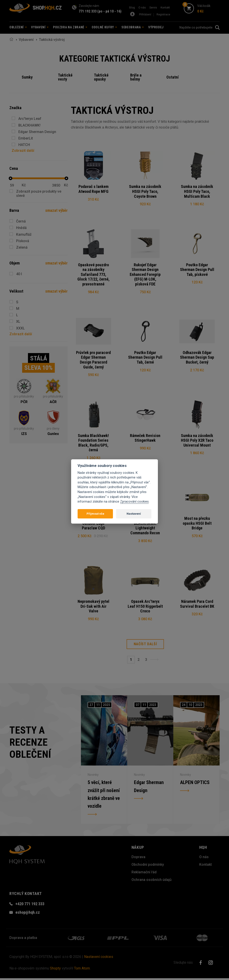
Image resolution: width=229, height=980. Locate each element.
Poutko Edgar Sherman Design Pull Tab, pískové (197, 270)
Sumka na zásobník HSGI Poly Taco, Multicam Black (197, 191)
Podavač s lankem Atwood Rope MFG (93, 189)
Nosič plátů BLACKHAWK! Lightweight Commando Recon (145, 527)
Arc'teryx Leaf (30, 119)
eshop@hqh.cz (28, 914)
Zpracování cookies (134, 502)
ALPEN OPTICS (195, 784)
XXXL (20, 328)
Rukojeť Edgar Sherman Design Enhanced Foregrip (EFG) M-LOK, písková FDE (145, 275)
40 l (19, 274)
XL (18, 321)
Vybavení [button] (40, 27)
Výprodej (156, 27)
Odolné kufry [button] (104, 27)
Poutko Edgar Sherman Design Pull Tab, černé (145, 358)
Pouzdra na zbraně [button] (70, 27)
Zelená (22, 247)
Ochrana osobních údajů (152, 881)
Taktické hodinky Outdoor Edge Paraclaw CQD (93, 524)
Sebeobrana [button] (133, 27)
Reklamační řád (144, 874)
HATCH (24, 145)
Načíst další (145, 646)
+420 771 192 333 (30, 905)
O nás (142, 8)
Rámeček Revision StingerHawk (145, 439)
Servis (153, 8)
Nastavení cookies (99, 958)
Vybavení (26, 40)
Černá (21, 221)
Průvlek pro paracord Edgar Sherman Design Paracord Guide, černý (93, 360)
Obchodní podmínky (148, 866)
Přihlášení (145, 15)
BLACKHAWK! (29, 125)
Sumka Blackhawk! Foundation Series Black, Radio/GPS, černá (93, 443)
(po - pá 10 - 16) (109, 11)
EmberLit (26, 138)
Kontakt (165, 8)
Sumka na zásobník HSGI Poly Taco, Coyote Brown (145, 191)
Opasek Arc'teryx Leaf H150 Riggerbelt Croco (145, 608)
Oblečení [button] (18, 27)
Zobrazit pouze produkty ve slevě (39, 194)
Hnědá (21, 228)
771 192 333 (88, 11)
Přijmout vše (95, 514)
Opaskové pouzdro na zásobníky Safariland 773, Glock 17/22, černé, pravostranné (93, 275)
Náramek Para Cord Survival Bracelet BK (197, 605)
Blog (132, 8)
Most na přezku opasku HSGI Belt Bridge (197, 524)
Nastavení (134, 514)
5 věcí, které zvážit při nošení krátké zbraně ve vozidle (104, 796)
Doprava (138, 859)
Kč (24, 185)
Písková (23, 241)
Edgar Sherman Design (37, 132)
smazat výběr (56, 210)
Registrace (163, 15)
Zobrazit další (23, 151)
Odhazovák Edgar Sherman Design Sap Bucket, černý (197, 358)
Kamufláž (24, 234)
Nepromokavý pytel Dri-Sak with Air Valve (93, 608)
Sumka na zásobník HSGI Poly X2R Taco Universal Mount (197, 441)
